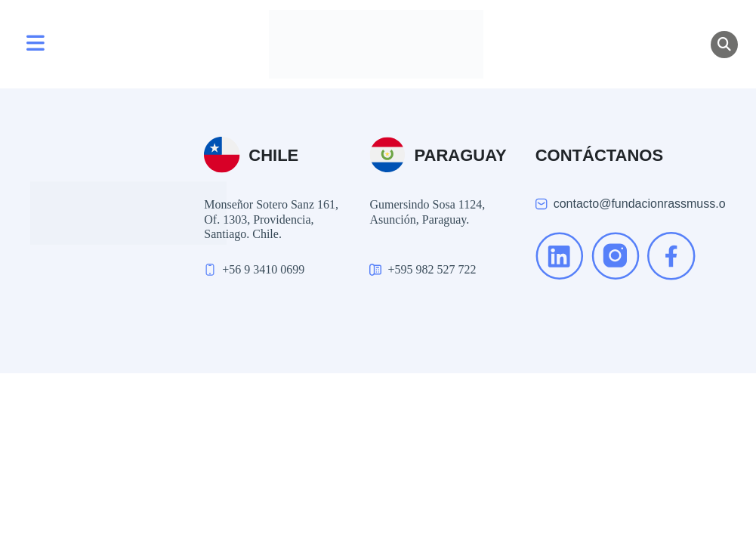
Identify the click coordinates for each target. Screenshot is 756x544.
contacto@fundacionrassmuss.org (645, 204)
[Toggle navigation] (35, 45)
